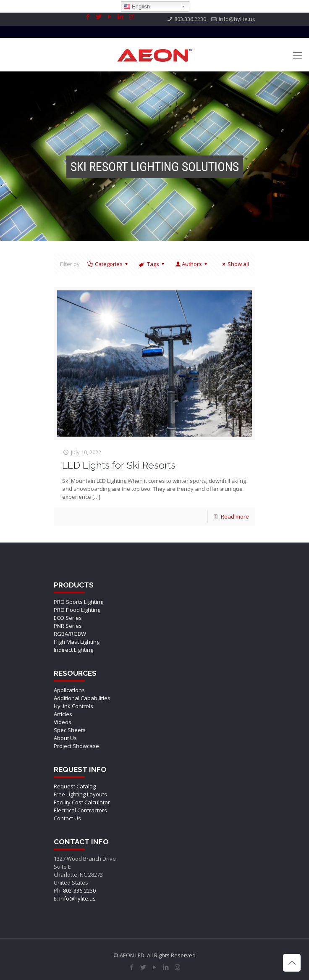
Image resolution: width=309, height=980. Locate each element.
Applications (69, 690)
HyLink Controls (73, 706)
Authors (192, 264)
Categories (108, 264)
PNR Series (68, 626)
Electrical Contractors (80, 810)
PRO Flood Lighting (77, 610)
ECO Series (68, 618)
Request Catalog (75, 786)
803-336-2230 (79, 890)
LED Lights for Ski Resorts (119, 465)
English (137, 7)
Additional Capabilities (82, 698)
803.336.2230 (190, 19)
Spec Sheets (70, 730)
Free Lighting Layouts (80, 794)
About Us (65, 738)
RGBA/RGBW (70, 634)
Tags (152, 264)
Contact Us (67, 818)
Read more (235, 516)
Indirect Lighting (73, 650)
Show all (234, 264)
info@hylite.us (237, 19)
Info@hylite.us (77, 898)
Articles (63, 714)
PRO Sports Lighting (79, 602)
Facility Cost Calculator (82, 802)
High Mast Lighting (77, 642)
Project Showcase (76, 746)
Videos (63, 722)
